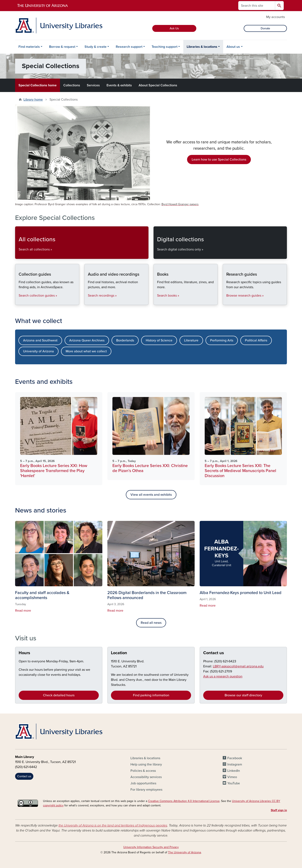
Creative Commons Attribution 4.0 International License (184, 801)
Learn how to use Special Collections (219, 160)
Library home (33, 100)
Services (93, 85)
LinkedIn (234, 771)
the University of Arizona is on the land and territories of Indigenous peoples (113, 825)
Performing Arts (222, 340)
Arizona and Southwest (40, 340)
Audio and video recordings (88, 301)
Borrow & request (62, 47)
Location (119, 653)
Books (157, 301)
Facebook (235, 758)
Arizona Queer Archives (87, 340)
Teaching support (165, 47)
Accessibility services (146, 777)
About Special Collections (158, 85)
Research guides (226, 301)
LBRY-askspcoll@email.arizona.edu (238, 666)
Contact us (214, 653)
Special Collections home (38, 85)
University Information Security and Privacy (151, 847)
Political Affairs (256, 340)
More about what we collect (86, 351)
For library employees (146, 790)
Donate (265, 28)
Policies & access (143, 771)
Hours (24, 653)
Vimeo (232, 777)
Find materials (29, 47)
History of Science (159, 340)
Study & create (96, 47)
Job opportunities (143, 783)
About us (233, 47)
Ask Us (174, 28)
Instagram (235, 764)
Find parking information (151, 695)
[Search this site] (257, 6)
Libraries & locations (202, 47)
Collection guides (19, 301)
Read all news (151, 623)
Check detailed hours (59, 695)
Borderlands (125, 340)
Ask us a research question (223, 676)
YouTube (234, 783)
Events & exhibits (119, 85)
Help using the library (146, 764)
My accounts (275, 17)
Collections (72, 85)
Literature (191, 340)
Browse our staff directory (243, 695)
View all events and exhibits (151, 495)
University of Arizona (38, 351)
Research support (129, 47)
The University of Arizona (184, 852)
